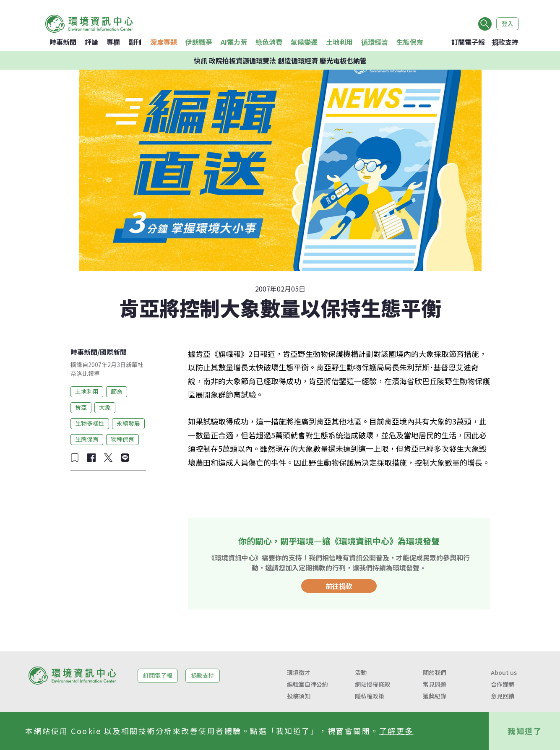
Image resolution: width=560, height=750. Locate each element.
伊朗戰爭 (199, 42)
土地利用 (339, 42)
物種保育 (122, 439)
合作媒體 (503, 684)
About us (504, 672)
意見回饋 (503, 696)
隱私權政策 (370, 696)
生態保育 (410, 42)
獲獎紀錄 (435, 696)
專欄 (113, 42)
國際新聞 (113, 352)
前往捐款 (339, 586)
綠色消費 (269, 42)
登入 (508, 23)
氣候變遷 (304, 42)
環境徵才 (299, 672)
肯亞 (81, 407)
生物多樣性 (90, 423)
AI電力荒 (234, 42)
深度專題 (164, 42)
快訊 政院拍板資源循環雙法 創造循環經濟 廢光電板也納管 (280, 60)
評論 (91, 42)
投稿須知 (299, 696)
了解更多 (396, 731)
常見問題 (435, 684)
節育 (117, 391)
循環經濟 (375, 42)
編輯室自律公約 (307, 684)
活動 (361, 672)
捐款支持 (505, 42)
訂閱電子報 (468, 42)
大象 (105, 407)
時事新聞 (63, 42)
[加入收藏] (75, 458)
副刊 (135, 42)
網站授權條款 (372, 684)
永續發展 (128, 423)
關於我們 (435, 672)
